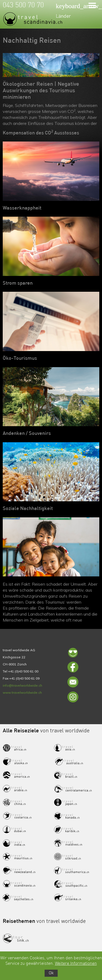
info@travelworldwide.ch (22, 685)
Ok (51, 973)
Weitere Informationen (76, 964)
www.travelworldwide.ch (22, 692)
